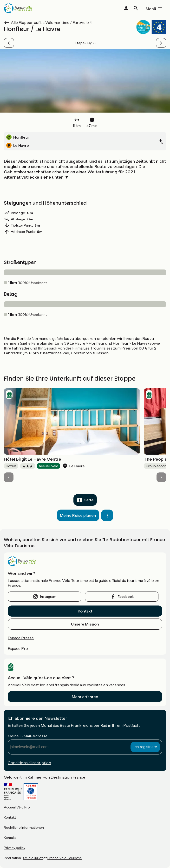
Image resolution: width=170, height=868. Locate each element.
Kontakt (85, 611)
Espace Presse (21, 638)
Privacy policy (15, 848)
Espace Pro (18, 648)
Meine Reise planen (78, 515)
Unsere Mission (85, 624)
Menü (151, 9)
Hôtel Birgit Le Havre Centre (33, 459)
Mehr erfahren (85, 697)
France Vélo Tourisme (65, 858)
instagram (48, 597)
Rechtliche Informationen (24, 828)
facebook (126, 597)
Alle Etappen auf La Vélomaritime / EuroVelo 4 (51, 22)
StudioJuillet (33, 858)
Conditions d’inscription (29, 763)
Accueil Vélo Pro (17, 807)
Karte (89, 500)
